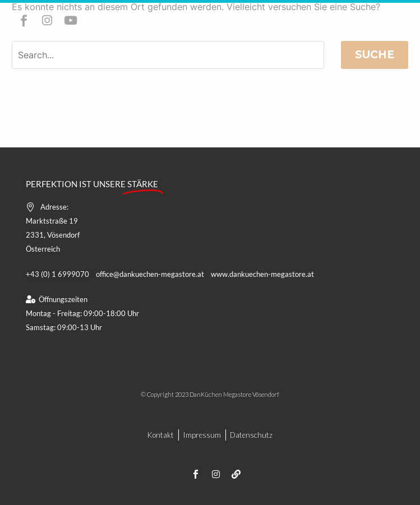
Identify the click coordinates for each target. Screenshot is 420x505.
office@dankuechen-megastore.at (150, 274)
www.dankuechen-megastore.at (262, 274)
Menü (210, 43)
